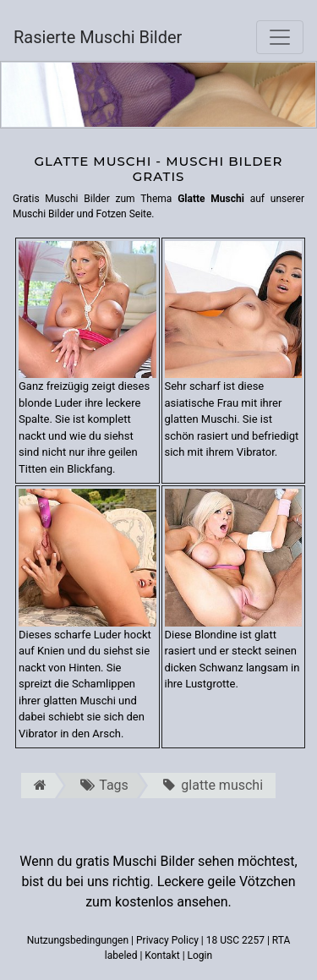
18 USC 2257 (235, 940)
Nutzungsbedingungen (78, 940)
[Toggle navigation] (280, 37)
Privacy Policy (167, 940)
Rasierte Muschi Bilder (98, 37)
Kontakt (162, 955)
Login (200, 955)
